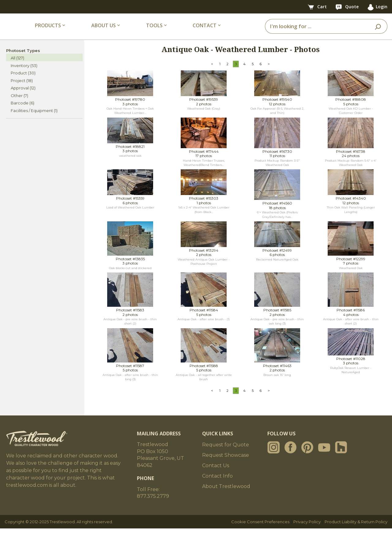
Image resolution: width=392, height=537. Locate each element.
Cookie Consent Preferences (260, 530)
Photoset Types (23, 59)
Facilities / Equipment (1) (34, 119)
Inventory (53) (24, 74)
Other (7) (19, 104)
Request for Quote (226, 453)
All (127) (17, 66)
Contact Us (216, 474)
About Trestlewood (226, 495)
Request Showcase (226, 464)
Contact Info (217, 484)
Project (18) (22, 89)
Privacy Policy (307, 530)
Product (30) (23, 81)
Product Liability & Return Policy (356, 530)
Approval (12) (23, 96)
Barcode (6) (23, 111)
